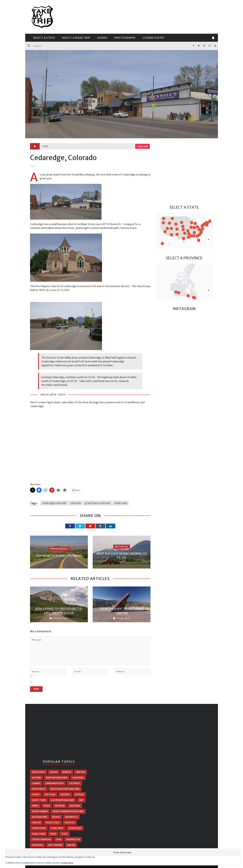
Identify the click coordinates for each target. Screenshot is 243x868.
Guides (102, 38)
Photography (125, 38)
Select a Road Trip (76, 38)
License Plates (154, 38)
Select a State (44, 38)
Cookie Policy (67, 863)
